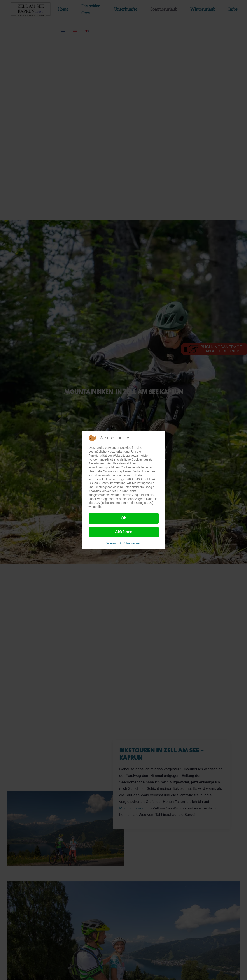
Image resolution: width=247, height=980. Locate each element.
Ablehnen (124, 532)
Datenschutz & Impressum (123, 543)
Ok (123, 518)
